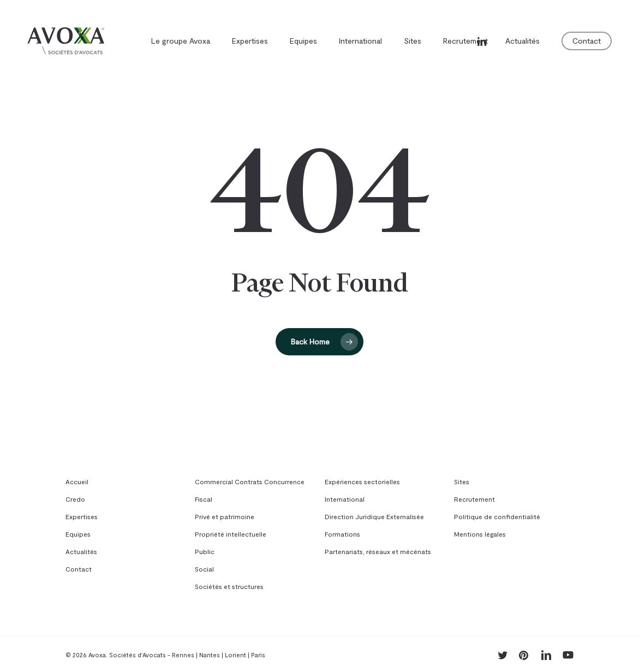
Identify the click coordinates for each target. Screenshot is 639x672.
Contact (79, 569)
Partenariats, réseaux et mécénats (378, 551)
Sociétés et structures (229, 586)
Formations (342, 534)
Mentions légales (480, 534)
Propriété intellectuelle (231, 534)
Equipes (78, 534)
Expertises (82, 516)
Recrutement (474, 499)
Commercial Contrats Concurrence (250, 481)
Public (205, 551)
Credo (75, 499)
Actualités (81, 551)
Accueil (77, 481)
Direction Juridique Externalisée (374, 516)
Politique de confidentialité (497, 516)
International (345, 499)
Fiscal (204, 499)
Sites (462, 481)
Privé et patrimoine (225, 516)
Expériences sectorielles (362, 481)
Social (204, 569)
